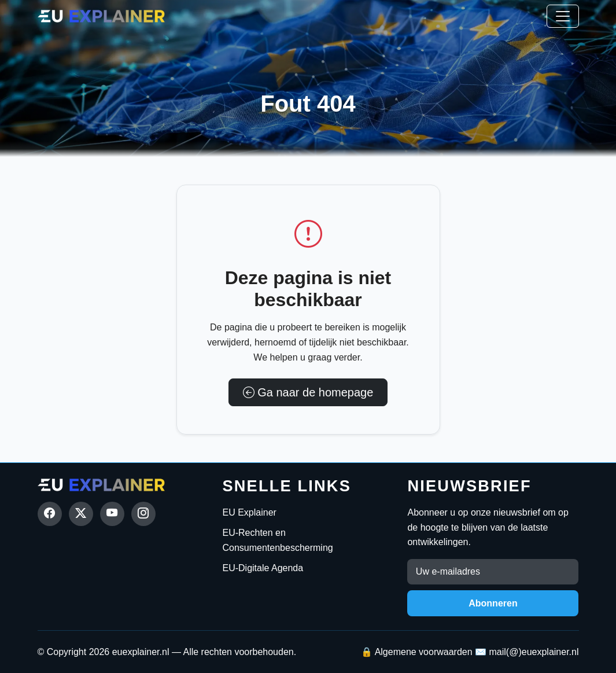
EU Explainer (249, 512)
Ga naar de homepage (308, 392)
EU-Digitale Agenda (263, 568)
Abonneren (493, 603)
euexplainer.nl (141, 652)
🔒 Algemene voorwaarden (417, 652)
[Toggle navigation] (563, 16)
